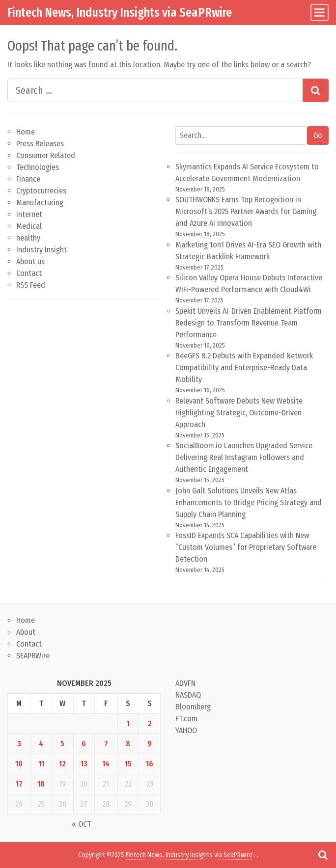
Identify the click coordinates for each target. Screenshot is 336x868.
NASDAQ (188, 695)
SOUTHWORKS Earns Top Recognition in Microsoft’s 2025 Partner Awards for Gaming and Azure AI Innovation (246, 211)
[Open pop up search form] (323, 855)
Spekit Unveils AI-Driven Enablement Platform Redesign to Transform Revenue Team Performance (249, 323)
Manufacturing (40, 203)
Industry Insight (42, 250)
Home (26, 132)
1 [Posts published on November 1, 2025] (128, 723)
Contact (29, 273)
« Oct (81, 824)
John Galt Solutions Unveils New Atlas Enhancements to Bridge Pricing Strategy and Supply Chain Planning (249, 502)
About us (30, 261)
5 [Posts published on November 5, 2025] (62, 744)
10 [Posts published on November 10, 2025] (19, 764)
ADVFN (185, 683)
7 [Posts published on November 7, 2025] (106, 744)
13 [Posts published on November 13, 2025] (84, 764)
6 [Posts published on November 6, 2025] (84, 744)
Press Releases (40, 144)
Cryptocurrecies (41, 191)
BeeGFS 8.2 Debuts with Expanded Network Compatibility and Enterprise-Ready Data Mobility (244, 367)
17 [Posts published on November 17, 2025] (19, 784)
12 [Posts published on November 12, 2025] (62, 764)
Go (318, 135)
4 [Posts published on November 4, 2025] (41, 744)
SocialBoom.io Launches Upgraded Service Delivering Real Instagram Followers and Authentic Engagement (244, 457)
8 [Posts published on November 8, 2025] (128, 744)
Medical (29, 226)
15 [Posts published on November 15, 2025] (128, 764)
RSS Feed (31, 285)
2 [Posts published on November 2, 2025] (150, 723)
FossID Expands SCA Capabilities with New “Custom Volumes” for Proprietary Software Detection (246, 547)
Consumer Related (46, 155)
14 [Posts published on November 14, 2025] (106, 764)
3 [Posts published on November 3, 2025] (19, 744)
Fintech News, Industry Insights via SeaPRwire (120, 12)
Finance (28, 179)
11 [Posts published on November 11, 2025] (41, 764)
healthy (28, 238)
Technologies (38, 167)
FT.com (186, 719)
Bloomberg (193, 707)
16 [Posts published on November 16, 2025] (150, 764)
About (26, 632)
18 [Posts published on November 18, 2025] (41, 784)
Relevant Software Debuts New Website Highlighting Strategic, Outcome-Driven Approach (239, 413)
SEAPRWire (33, 656)
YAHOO (186, 730)
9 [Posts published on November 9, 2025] (150, 744)
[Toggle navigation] (320, 13)
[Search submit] (316, 90)
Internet (29, 214)
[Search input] (155, 90)
